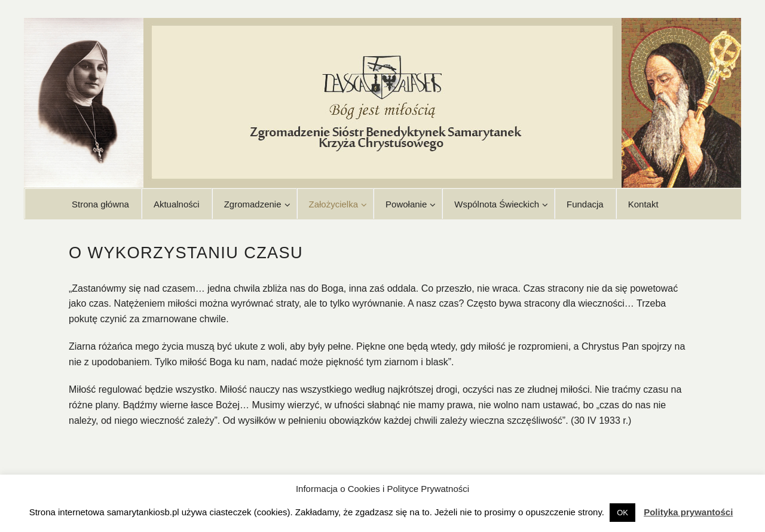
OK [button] (622, 513)
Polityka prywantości (688, 512)
